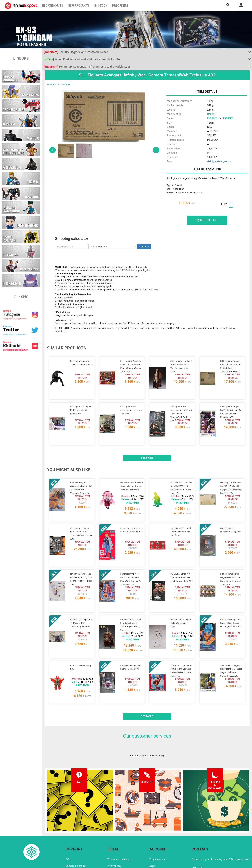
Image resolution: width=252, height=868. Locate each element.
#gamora (226, 161)
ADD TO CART (207, 220)
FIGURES (51, 85)
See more (147, 450)
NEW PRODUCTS (79, 6)
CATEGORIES (52, 6)
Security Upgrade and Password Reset (76, 52)
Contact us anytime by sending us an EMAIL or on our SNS (221, 832)
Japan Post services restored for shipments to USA (82, 59)
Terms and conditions (118, 832)
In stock (101, 6)
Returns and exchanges (77, 845)
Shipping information (76, 838)
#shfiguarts (214, 161)
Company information (118, 845)
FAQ (67, 832)
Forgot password (158, 832)
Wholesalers (156, 845)
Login (152, 838)
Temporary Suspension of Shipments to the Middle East (87, 67)
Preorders (120, 6)
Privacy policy (114, 838)
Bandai (211, 114)
